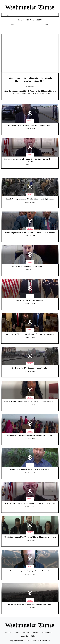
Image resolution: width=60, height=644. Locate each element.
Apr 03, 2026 (31, 202)
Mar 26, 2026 (31, 439)
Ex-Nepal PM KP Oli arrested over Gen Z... (30, 368)
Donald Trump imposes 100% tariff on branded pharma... (30, 199)
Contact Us (46, 641)
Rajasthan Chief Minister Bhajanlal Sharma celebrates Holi (30, 80)
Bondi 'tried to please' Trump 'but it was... (30, 267)
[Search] (30, 15)
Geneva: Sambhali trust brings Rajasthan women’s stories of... (30, 402)
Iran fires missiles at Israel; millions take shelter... (30, 605)
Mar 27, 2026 (31, 405)
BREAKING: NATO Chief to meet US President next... (30, 125)
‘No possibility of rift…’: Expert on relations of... (30, 571)
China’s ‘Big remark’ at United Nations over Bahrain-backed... (30, 233)
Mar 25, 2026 (31, 473)
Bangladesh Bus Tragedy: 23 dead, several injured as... (30, 436)
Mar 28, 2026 (31, 371)
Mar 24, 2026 (31, 540)
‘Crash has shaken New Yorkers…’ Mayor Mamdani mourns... (30, 537)
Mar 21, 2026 (31, 574)
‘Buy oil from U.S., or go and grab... (30, 300)
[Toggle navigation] (12, 24)
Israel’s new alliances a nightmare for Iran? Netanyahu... (30, 334)
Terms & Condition (33, 641)
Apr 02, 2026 (31, 303)
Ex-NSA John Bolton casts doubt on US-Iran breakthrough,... (30, 503)
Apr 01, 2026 (31, 337)
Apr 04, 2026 (31, 128)
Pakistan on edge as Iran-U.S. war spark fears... (30, 469)
